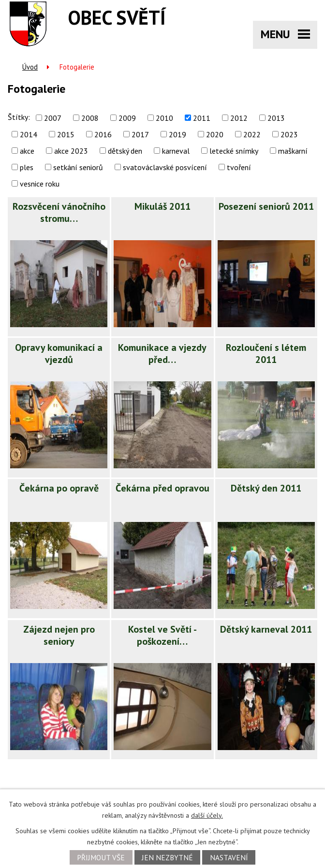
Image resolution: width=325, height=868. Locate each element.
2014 (29, 134)
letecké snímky (234, 151)
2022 (252, 134)
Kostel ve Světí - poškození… (162, 635)
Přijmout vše (101, 857)
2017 (140, 134)
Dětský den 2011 (266, 488)
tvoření (239, 167)
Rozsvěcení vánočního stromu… (59, 212)
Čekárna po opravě (59, 488)
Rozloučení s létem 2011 (266, 354)
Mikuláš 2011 (162, 206)
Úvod (30, 67)
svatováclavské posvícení (165, 167)
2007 (53, 118)
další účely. (207, 815)
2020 (215, 134)
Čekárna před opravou (162, 488)
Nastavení (229, 857)
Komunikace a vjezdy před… (162, 354)
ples (27, 167)
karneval (176, 151)
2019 (177, 134)
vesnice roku (40, 184)
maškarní (293, 151)
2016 (103, 134)
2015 (66, 134)
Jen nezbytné (167, 857)
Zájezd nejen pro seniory (59, 635)
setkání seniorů (78, 167)
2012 (239, 118)
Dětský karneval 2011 (266, 629)
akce (27, 151)
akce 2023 (71, 151)
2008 (90, 118)
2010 (164, 118)
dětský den (125, 151)
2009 (127, 118)
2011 (202, 118)
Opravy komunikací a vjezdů (59, 354)
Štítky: (19, 117)
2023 (289, 134)
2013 (276, 118)
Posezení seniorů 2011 (266, 206)
